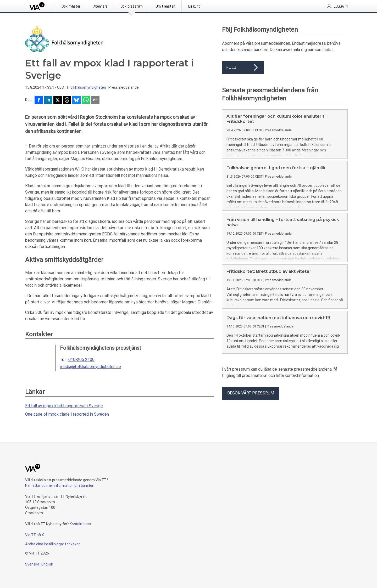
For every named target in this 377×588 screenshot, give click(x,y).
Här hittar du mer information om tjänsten (60, 485)
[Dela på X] (58, 100)
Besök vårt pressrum (251, 393)
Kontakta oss (80, 524)
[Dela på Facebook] (39, 100)
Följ (243, 67)
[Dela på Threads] (67, 100)
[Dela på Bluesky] (76, 100)
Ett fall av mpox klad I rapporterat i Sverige (64, 406)
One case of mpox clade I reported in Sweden (67, 414)
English (47, 564)
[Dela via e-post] (95, 100)
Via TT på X (35, 535)
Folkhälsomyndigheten (87, 87)
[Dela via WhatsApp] (86, 100)
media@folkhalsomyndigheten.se (90, 367)
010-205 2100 (81, 360)
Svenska (32, 564)
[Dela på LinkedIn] (48, 100)
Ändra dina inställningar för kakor (52, 544)
